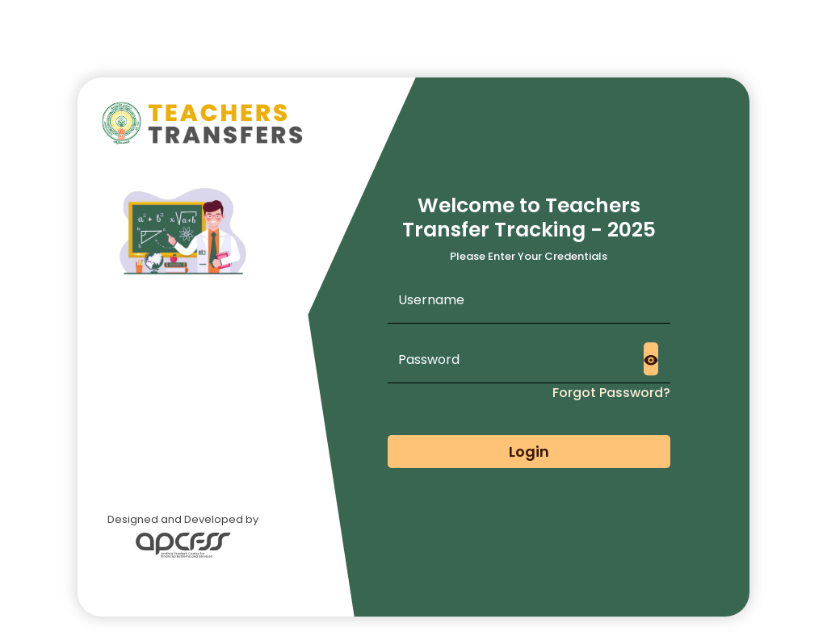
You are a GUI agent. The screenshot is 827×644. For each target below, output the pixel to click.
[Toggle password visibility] (651, 359)
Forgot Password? (611, 393)
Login (529, 452)
